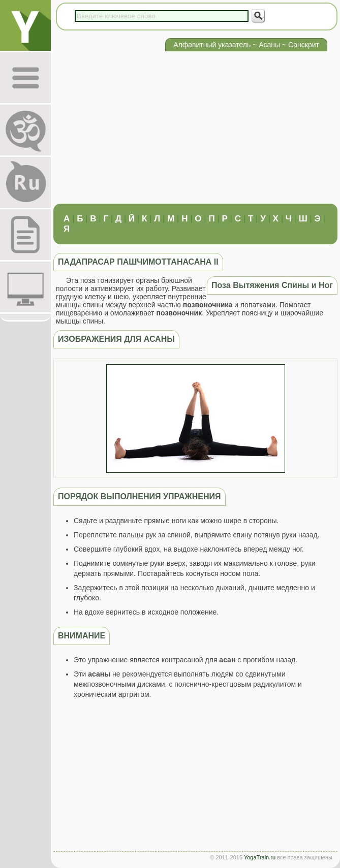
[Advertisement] (195, 127)
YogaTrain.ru (260, 857)
